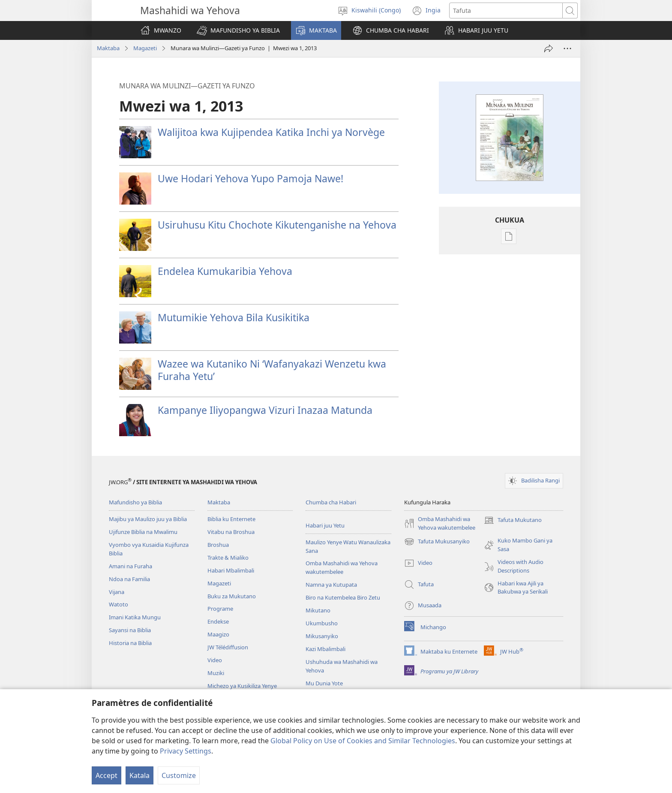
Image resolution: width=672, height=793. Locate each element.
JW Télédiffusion (228, 647)
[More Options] (567, 48)
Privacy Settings (186, 751)
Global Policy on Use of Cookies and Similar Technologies (363, 741)
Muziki (216, 673)
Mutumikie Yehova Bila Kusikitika (234, 317)
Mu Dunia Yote (324, 683)
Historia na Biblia (130, 643)
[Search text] (506, 11)
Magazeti (145, 48)
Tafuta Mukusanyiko (437, 542)
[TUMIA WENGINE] (549, 48)
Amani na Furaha (130, 566)
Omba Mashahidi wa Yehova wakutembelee (342, 567)
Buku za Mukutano (232, 596)
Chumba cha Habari (331, 502)
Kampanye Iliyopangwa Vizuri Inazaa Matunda (265, 410)
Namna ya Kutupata (331, 585)
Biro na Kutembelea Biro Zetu (343, 597)
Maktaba (108, 48)
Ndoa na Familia (129, 579)
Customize (179, 775)
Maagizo (218, 634)
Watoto (118, 604)
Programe (220, 609)
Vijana (117, 592)
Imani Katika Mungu (135, 617)
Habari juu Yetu (325, 525)
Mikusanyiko (322, 636)
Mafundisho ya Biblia (135, 502)
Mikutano (318, 610)
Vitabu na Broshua (231, 532)
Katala (139, 775)
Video (215, 660)
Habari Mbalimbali (231, 570)
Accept (106, 775)
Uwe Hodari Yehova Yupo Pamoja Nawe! (250, 178)
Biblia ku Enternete (231, 519)
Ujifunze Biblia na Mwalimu (143, 532)
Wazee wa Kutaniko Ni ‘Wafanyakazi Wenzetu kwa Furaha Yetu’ (272, 370)
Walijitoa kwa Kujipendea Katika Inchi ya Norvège (271, 132)
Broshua (218, 545)
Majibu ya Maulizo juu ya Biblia (148, 519)
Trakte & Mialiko (228, 558)
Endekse (218, 621)
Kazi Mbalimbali (325, 649)
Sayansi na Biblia (130, 630)
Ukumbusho (322, 623)
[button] (238, 30)
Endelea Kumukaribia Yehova (225, 271)
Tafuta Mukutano (513, 520)
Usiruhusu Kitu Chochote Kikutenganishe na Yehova (277, 225)
